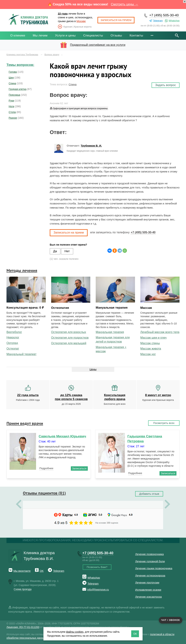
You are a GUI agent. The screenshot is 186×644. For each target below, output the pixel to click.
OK (42, 571)
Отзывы (116, 35)
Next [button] (167, 505)
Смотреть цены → (124, 4)
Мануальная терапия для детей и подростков (113, 340)
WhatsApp (174, 21)
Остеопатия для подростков (70, 338)
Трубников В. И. (91, 146)
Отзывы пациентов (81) (44, 493)
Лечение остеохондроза (150, 575)
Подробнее (46, 468)
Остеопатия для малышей (69, 343)
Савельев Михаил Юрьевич (62, 436)
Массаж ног (148, 354)
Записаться (79, 468)
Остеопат (13, 349)
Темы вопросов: (20, 65)
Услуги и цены (65, 35)
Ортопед (12, 343)
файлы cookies (75, 632)
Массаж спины (150, 343)
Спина (73, 84)
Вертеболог (14, 332)
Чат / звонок (171, 620)
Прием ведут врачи (25, 423)
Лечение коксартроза (148, 597)
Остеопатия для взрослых (69, 332)
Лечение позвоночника (149, 554)
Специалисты (93, 35)
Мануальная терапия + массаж (111, 349)
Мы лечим (40, 35)
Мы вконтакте (22, 571)
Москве (81, 21)
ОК (135, 634)
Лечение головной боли (150, 561)
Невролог (13, 337)
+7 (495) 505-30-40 (164, 15)
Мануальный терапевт (21, 354)
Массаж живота (151, 349)
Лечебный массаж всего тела (160, 332)
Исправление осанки (148, 590)
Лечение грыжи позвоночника (154, 568)
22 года (63, 14)
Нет (67, 251)
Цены (93, 369)
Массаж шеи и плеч (154, 338)
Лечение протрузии (147, 582)
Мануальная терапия (110, 332)
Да (55, 251)
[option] (93, 505)
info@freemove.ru (98, 589)
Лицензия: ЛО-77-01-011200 (23, 627)
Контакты (136, 35)
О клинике (18, 35)
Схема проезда (23, 589)
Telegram (158, 21)
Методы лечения (22, 270)
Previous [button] (19, 505)
